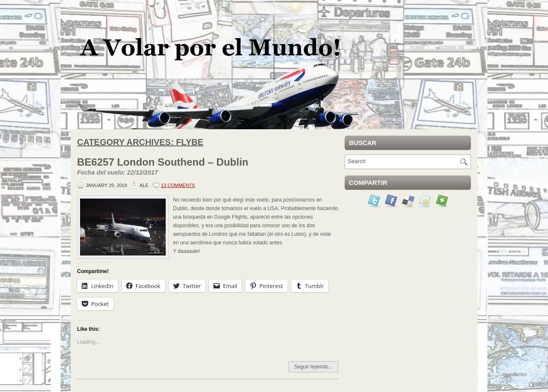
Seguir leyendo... (313, 367)
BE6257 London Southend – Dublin (208, 167)
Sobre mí (451, 48)
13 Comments (178, 185)
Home (417, 48)
